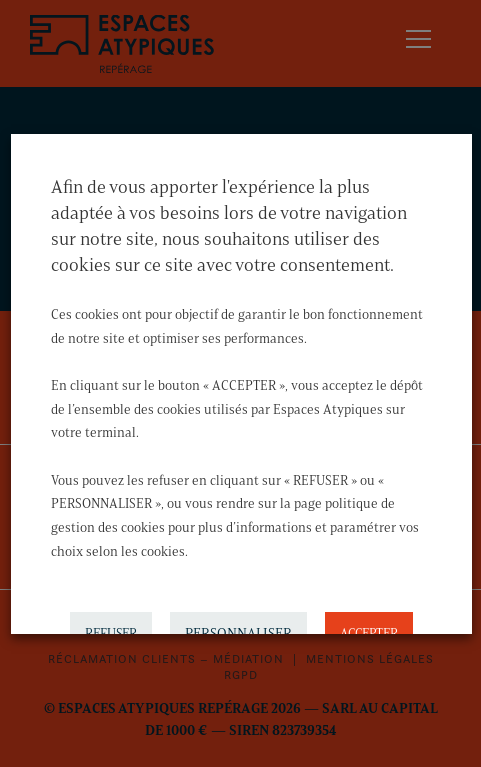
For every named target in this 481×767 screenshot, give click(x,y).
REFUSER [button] (110, 627)
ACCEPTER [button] (368, 627)
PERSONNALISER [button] (237, 627)
